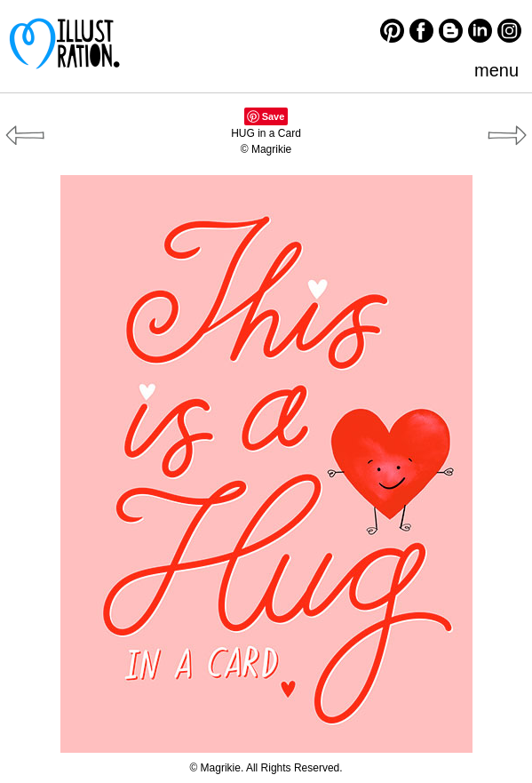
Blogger (451, 31)
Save (274, 116)
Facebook (421, 31)
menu (496, 70)
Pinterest (392, 31)
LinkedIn (480, 31)
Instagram (509, 31)
